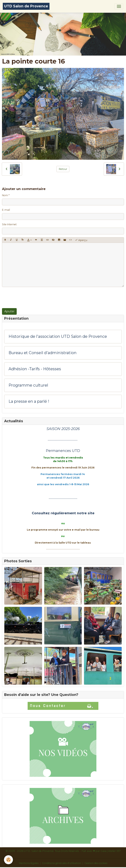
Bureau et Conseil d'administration (43, 353)
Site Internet (9, 224)
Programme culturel (28, 385)
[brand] (26, 6)
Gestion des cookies (96, 863)
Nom (5, 195)
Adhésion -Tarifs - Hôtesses (35, 369)
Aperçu (81, 240)
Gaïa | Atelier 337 (111, 851)
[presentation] (32, 298)
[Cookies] (8, 860)
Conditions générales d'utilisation (62, 863)
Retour (63, 169)
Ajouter (9, 311)
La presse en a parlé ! (29, 401)
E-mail (6, 210)
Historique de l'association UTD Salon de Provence (58, 337)
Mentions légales (29, 863)
